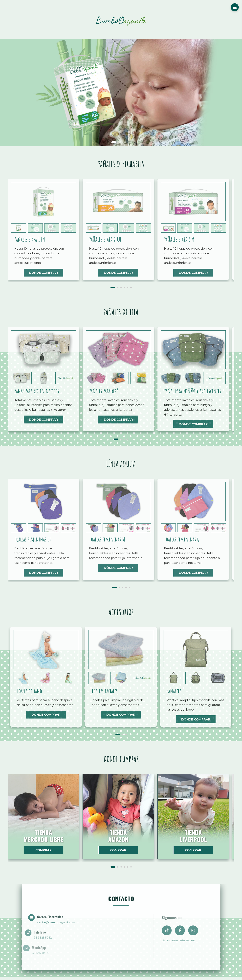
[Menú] (235, 7)
